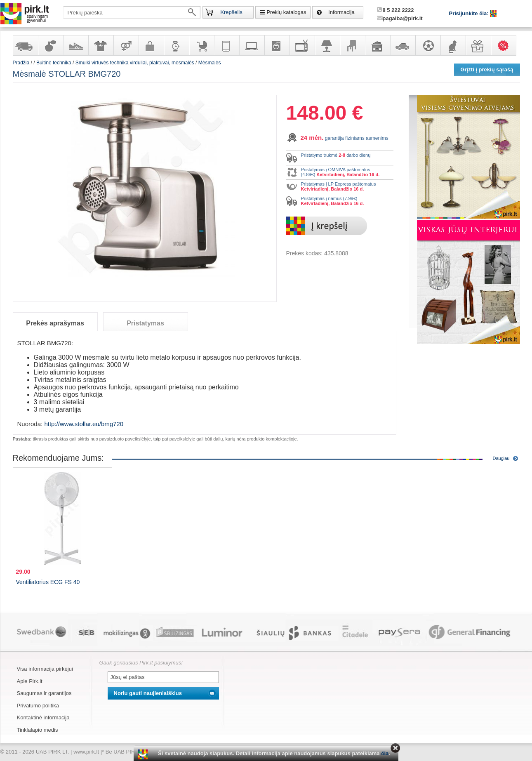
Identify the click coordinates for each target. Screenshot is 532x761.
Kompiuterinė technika (252, 45)
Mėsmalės (210, 63)
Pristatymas (145, 323)
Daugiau (501, 458)
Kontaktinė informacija (43, 717)
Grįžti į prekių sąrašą (487, 70)
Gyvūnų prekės (453, 45)
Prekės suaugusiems (126, 45)
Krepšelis (231, 12)
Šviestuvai (327, 45)
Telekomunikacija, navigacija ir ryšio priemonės (226, 45)
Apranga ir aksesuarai (101, 45)
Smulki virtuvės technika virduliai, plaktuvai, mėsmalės (135, 63)
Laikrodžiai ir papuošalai (176, 45)
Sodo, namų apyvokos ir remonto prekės (377, 45)
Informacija (341, 12)
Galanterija (151, 45)
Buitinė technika (277, 45)
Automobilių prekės (403, 45)
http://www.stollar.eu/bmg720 (84, 424)
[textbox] (132, 12)
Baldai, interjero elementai (352, 45)
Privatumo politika (38, 706)
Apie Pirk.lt (30, 681)
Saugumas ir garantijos (44, 693)
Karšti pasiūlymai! (506, 45)
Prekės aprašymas (55, 323)
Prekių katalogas (286, 12)
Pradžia (21, 63)
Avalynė (75, 45)
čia (385, 753)
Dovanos (478, 45)
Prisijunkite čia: (470, 13)
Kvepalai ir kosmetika (50, 45)
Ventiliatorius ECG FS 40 (48, 582)
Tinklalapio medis (38, 730)
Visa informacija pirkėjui (45, 669)
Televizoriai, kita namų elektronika (302, 45)
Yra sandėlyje (25, 45)
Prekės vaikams (201, 45)
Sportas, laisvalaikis (428, 45)
